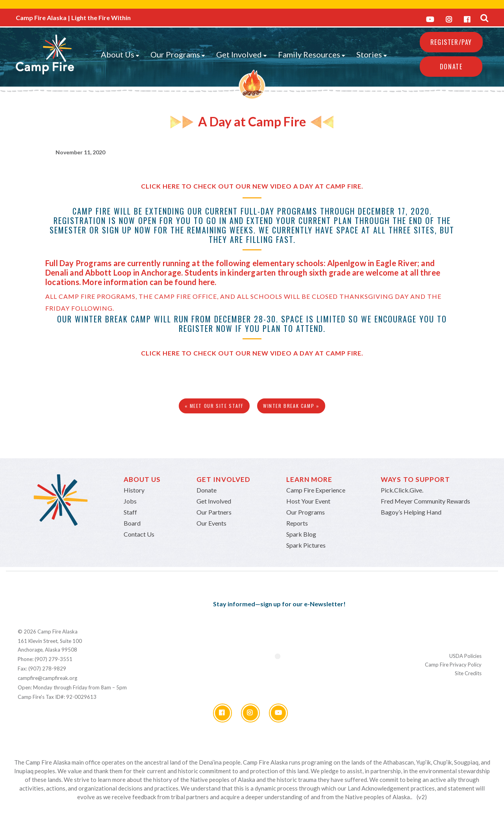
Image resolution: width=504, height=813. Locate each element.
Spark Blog (301, 534)
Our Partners (214, 512)
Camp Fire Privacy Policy (453, 665)
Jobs (130, 501)
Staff (130, 512)
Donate (451, 67)
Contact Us (139, 534)
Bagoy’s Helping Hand (411, 512)
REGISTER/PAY (451, 42)
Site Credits (468, 673)
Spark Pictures (306, 545)
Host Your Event (308, 501)
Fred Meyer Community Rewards (425, 501)
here (207, 282)
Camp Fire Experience (316, 490)
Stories (372, 54)
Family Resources (312, 54)
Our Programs (178, 54)
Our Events (211, 523)
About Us (120, 54)
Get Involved (242, 54)
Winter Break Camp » (291, 406)
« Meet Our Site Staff (214, 406)
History (134, 490)
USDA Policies (465, 656)
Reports (297, 523)
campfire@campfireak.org (47, 678)
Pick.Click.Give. (402, 490)
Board (132, 523)
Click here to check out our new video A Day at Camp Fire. (252, 186)
